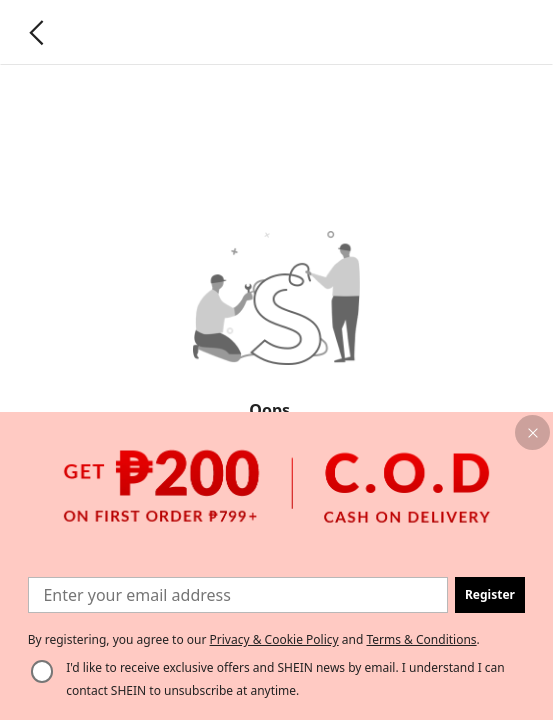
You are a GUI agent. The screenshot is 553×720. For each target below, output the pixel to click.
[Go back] (36, 32)
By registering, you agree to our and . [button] (254, 639)
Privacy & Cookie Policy (274, 639)
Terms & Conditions (421, 639)
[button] (532, 432)
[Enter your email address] (238, 594)
